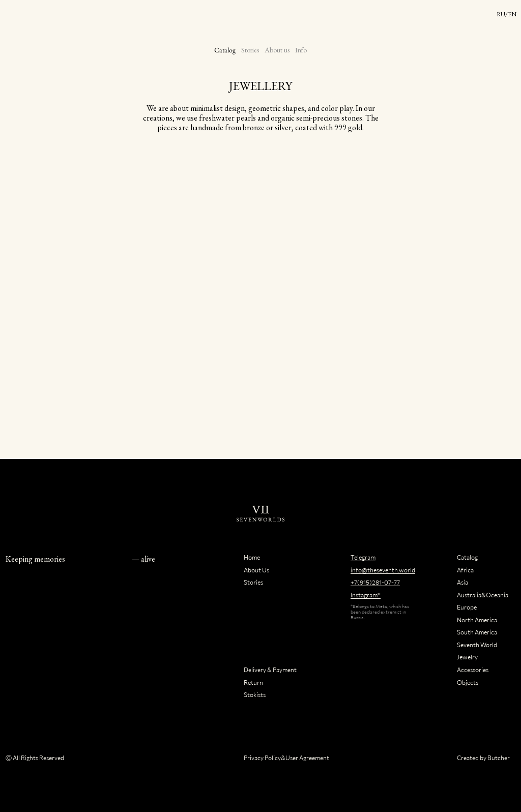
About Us (256, 570)
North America (477, 620)
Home (252, 557)
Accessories (473, 670)
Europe (467, 607)
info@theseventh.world (383, 570)
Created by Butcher (483, 758)
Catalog (225, 50)
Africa (465, 570)
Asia (462, 582)
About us (277, 50)
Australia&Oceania (483, 595)
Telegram (363, 557)
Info (301, 50)
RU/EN (506, 14)
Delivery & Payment (270, 670)
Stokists (255, 694)
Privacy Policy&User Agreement (286, 758)
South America (477, 632)
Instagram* (366, 595)
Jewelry (467, 657)
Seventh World (477, 645)
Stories (250, 50)
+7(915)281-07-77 (375, 582)
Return (253, 682)
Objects (468, 682)
